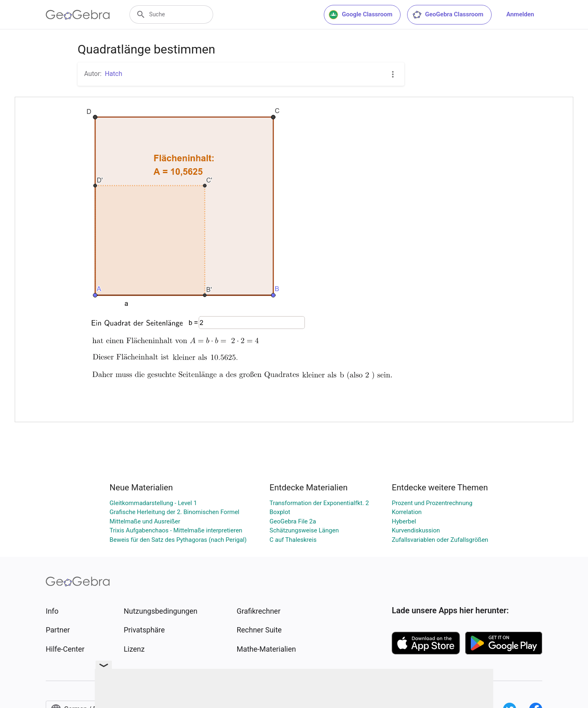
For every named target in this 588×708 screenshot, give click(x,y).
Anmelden (520, 14)
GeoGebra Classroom (448, 15)
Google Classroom (361, 15)
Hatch (114, 74)
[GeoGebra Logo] (78, 15)
